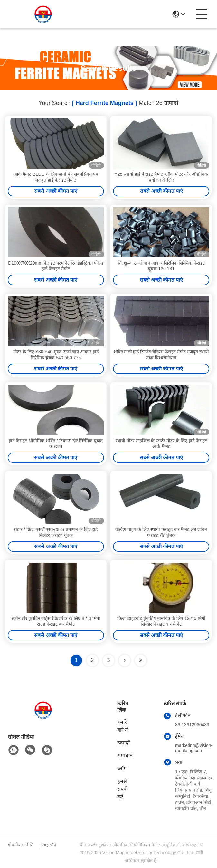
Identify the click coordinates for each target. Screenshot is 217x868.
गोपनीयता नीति (21, 845)
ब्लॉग (122, 768)
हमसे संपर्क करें (122, 789)
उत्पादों (123, 743)
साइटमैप (49, 845)
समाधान (125, 756)
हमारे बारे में (123, 726)
